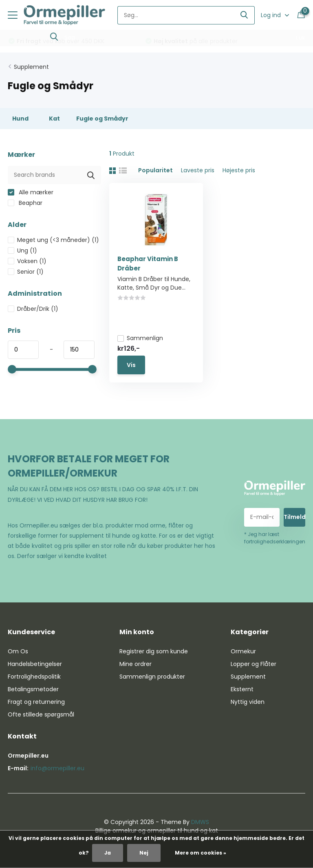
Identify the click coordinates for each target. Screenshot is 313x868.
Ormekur (243, 651)
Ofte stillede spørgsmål (41, 714)
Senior (26, 272)
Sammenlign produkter (152, 677)
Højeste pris (239, 170)
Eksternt (242, 689)
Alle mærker (31, 192)
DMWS (200, 822)
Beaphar (25, 203)
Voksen (27, 261)
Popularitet (155, 170)
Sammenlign (140, 338)
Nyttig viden (248, 702)
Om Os (18, 651)
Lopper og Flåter (253, 664)
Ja (108, 853)
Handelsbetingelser (35, 664)
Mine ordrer (136, 664)
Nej (144, 853)
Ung (22, 251)
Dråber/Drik (33, 309)
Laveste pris (198, 170)
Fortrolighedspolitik (34, 677)
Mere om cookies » (201, 853)
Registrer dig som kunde (154, 651)
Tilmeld (294, 517)
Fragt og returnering (36, 702)
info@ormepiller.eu (57, 768)
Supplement (31, 67)
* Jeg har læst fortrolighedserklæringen (275, 538)
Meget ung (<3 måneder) (53, 240)
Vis (131, 365)
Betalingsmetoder (33, 689)
